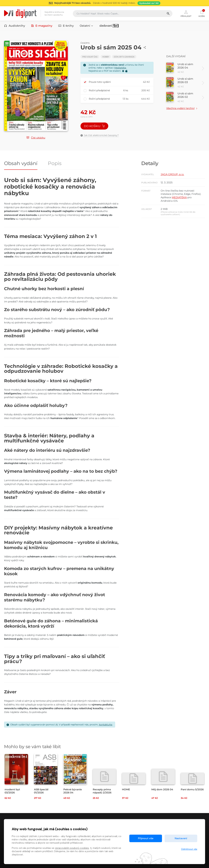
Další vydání (176, 56)
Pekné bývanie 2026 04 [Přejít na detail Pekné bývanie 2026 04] (73, 791)
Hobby (106, 57)
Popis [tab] (55, 164)
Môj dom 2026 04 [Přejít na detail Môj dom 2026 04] (162, 789)
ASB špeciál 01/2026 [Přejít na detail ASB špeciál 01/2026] (41, 791)
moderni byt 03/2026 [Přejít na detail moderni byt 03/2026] (12, 791)
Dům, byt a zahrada (124, 57)
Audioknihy (15, 26)
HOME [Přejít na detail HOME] (126, 789)
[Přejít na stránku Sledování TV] (104, 3)
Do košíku (94, 126)
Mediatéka (120, 68)
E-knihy (66, 26)
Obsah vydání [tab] (21, 164)
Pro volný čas (90, 57)
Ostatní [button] (87, 26)
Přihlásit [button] (186, 13)
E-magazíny (42, 26)
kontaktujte (106, 725)
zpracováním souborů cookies (72, 848)
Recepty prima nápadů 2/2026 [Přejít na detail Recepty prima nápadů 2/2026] (102, 791)
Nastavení (181, 838)
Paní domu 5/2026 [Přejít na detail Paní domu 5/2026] (192, 789)
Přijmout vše (146, 838)
